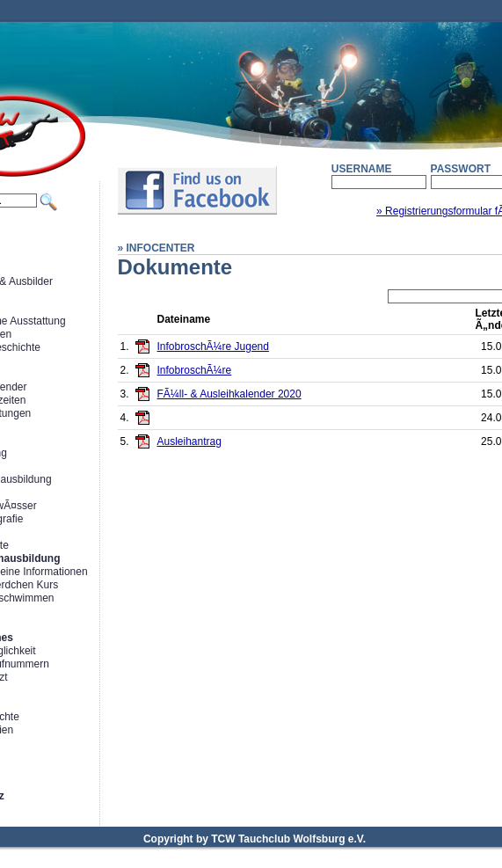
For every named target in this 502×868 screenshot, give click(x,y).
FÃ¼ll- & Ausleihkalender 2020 (229, 394)
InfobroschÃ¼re (195, 370)
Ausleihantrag (189, 441)
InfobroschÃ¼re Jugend (213, 346)
